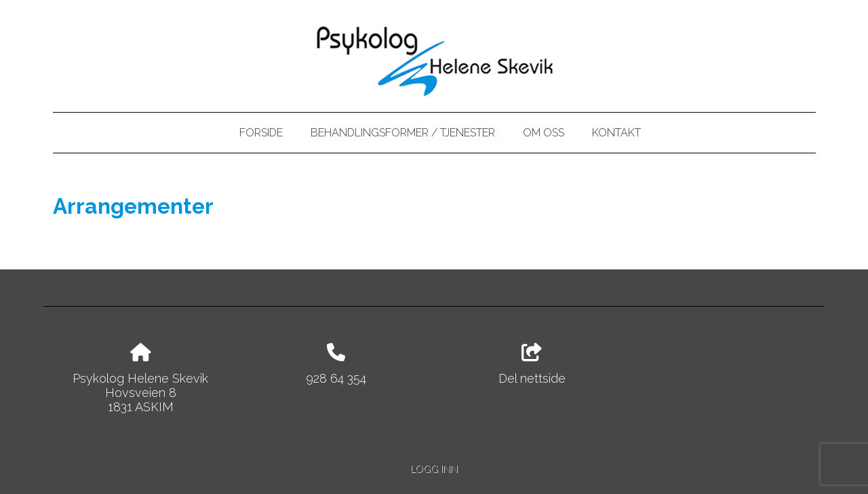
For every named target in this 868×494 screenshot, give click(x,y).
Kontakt (616, 133)
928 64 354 (336, 378)
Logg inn (434, 469)
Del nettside (532, 364)
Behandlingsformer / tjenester (403, 133)
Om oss (544, 133)
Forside (261, 133)
